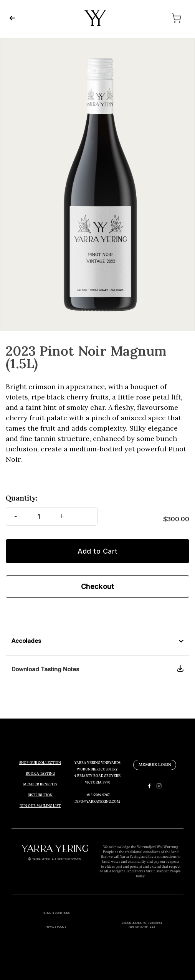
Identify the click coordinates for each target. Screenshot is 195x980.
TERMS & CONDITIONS (56, 913)
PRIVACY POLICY (56, 927)
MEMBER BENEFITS (40, 784)
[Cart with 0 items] (160, 18)
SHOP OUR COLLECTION (40, 763)
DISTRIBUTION (40, 795)
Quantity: (22, 498)
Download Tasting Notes (45, 669)
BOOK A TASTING (40, 774)
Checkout (98, 587)
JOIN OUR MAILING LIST (40, 806)
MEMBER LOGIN (155, 765)
